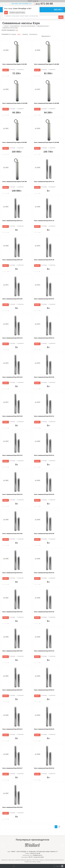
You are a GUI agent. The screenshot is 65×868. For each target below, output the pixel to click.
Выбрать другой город (17, 12)
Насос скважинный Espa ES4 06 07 (12, 690)
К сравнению (20, 70)
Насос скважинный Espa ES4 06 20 (44, 729)
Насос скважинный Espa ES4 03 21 (44, 455)
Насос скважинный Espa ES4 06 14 (12, 729)
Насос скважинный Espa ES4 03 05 (44, 377)
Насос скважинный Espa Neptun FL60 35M (15, 64)
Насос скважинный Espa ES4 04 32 (44, 612)
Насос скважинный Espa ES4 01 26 (12, 260)
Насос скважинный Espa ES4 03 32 (12, 494)
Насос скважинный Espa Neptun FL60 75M (15, 182)
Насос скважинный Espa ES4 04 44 (44, 651)
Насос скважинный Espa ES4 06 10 (44, 690)
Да (6, 12)
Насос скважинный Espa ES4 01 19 (44, 221)
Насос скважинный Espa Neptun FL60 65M (15, 142)
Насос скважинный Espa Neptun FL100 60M (47, 64)
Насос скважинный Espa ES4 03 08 (12, 416)
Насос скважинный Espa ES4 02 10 (12, 338)
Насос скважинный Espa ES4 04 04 (44, 494)
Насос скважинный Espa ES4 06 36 (12, 807)
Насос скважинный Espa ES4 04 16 (44, 573)
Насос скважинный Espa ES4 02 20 (12, 377)
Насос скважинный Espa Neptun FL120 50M (15, 103)
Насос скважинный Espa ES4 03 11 (44, 416)
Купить (6, 70)
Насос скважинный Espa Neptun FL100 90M (47, 103)
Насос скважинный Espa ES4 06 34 (44, 768)
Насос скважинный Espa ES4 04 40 (12, 651)
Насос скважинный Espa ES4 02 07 (44, 299)
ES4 (17, 30)
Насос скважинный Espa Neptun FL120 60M (47, 142)
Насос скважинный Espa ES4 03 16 (12, 455)
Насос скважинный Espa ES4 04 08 (44, 534)
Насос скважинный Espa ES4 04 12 (12, 573)
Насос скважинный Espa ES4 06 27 (12, 768)
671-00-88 (44, 4)
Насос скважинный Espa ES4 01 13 (12, 221)
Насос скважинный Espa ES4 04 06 (12, 534)
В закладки (12, 70)
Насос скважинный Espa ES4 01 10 (44, 182)
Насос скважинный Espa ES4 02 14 (44, 338)
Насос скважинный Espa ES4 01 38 (44, 260)
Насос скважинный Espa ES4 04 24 (12, 612)
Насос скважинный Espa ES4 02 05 (12, 299)
